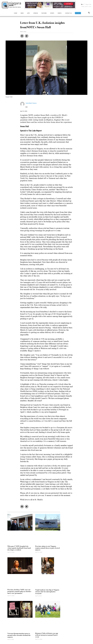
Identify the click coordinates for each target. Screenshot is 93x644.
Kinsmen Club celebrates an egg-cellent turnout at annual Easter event (47, 635)
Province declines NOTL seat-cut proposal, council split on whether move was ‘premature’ (19, 591)
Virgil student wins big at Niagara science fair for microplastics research (47, 592)
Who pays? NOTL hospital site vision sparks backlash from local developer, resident (19, 548)
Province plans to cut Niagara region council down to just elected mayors (47, 548)
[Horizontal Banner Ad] (50, 5)
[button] (89, 13)
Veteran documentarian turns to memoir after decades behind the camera (19, 635)
